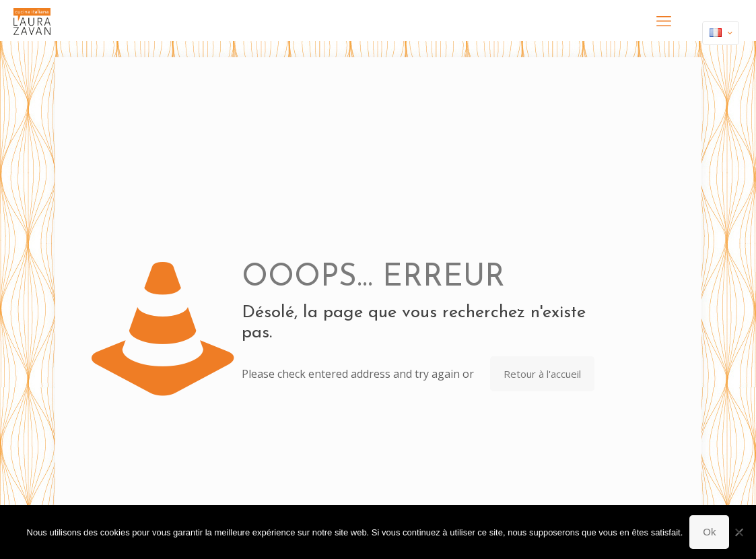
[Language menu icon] (721, 33)
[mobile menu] (664, 20)
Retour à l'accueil (542, 374)
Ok (709, 532)
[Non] (739, 532)
